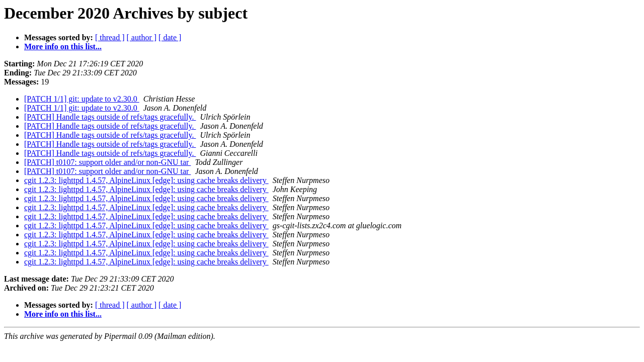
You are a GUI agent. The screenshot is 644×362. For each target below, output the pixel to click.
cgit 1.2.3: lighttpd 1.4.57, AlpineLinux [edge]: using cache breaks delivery (146, 180)
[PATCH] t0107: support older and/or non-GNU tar (107, 162)
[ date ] (170, 37)
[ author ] (142, 37)
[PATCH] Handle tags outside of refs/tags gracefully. (110, 117)
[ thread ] (110, 37)
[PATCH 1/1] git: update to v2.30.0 (82, 99)
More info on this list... (63, 47)
